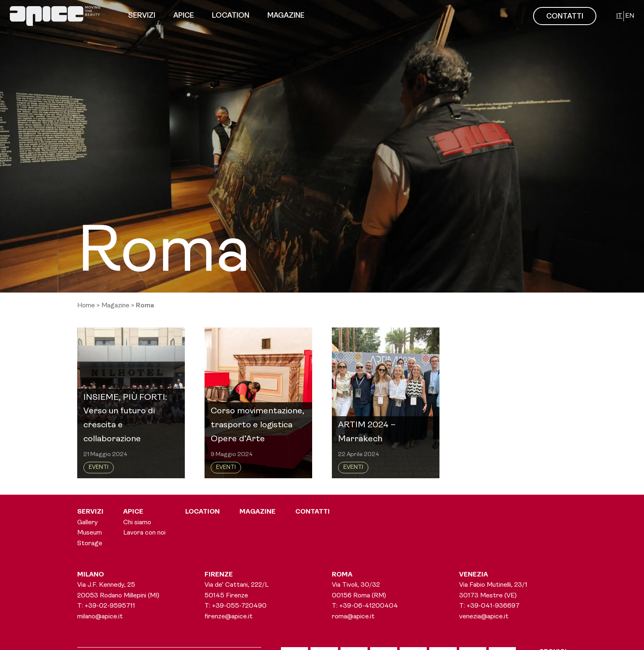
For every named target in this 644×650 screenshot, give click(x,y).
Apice (184, 16)
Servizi (142, 16)
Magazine (286, 16)
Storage (90, 544)
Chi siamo (137, 523)
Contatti (313, 512)
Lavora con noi (144, 533)
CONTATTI (565, 17)
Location (231, 16)
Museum (90, 533)
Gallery (87, 523)
